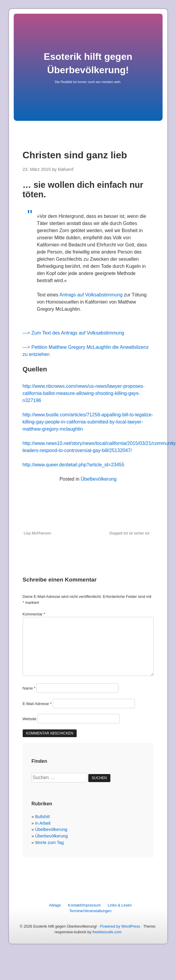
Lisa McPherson (38, 533)
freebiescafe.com (107, 932)
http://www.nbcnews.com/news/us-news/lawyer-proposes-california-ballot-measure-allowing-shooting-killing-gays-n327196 (84, 393)
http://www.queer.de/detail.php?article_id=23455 (74, 465)
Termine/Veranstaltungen (90, 911)
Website (30, 719)
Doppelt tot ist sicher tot (129, 533)
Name (29, 688)
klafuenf (66, 169)
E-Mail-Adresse (37, 704)
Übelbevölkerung (99, 479)
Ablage (55, 905)
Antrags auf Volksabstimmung (91, 295)
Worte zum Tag (50, 843)
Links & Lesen (120, 905)
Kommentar (34, 614)
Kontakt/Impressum (84, 905)
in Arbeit (43, 823)
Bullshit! (43, 817)
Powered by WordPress (120, 926)
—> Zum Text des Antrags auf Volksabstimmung (74, 333)
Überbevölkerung (52, 836)
